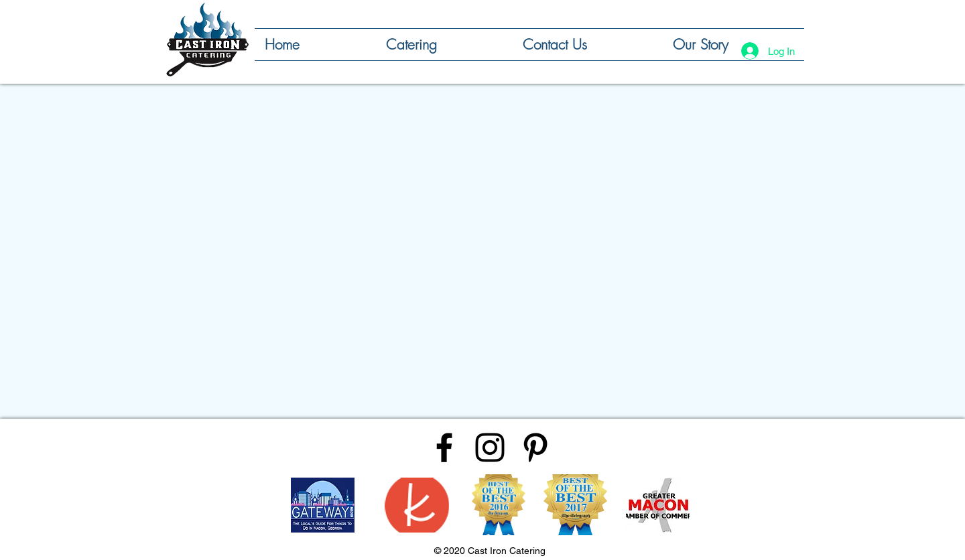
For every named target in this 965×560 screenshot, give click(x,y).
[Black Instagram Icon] (490, 447)
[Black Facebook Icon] (444, 447)
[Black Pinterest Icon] (535, 447)
